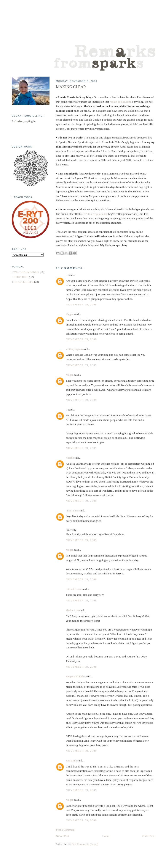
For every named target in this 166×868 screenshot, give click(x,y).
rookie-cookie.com (120, 102)
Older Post (148, 836)
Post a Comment (65, 830)
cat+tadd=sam (74, 589)
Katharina (71, 760)
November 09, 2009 (81, 304)
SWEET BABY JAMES (25, 272)
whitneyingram (74, 349)
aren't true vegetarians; (94, 214)
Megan (70, 314)
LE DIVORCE (20, 277)
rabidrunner (72, 510)
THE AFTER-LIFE (23, 282)
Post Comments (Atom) (85, 844)
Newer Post (62, 836)
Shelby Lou (72, 610)
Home (106, 836)
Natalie (70, 458)
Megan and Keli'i (75, 676)
